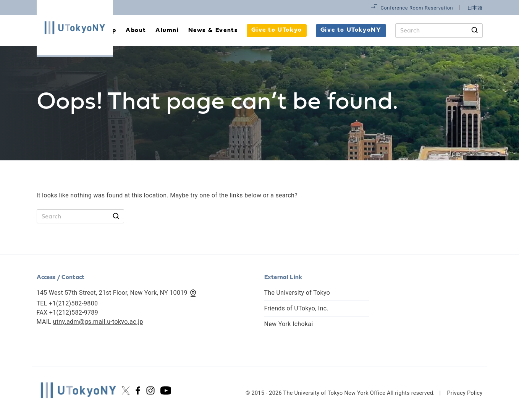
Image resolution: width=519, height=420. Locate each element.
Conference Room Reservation (417, 8)
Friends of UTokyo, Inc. (296, 308)
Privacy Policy (465, 393)
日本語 (475, 8)
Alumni (167, 31)
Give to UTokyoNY (351, 30)
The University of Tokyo (297, 293)
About (136, 31)
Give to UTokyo (276, 30)
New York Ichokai (289, 324)
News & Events (213, 31)
